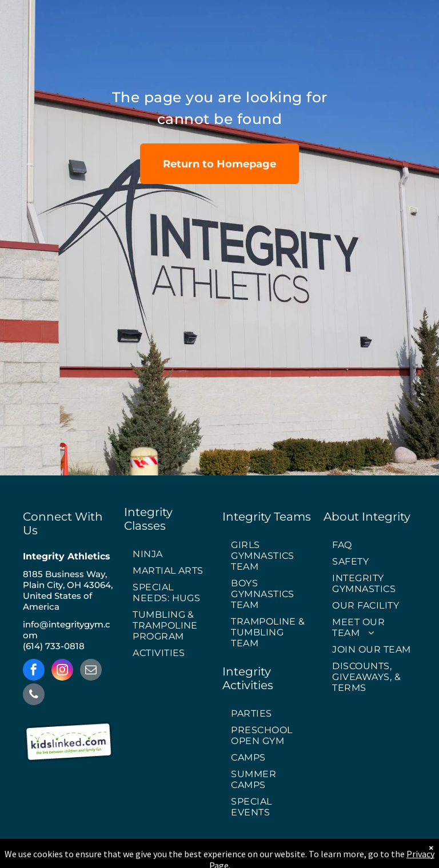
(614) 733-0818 (54, 646)
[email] (91, 671)
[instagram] (62, 671)
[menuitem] (170, 555)
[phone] (34, 696)
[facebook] (34, 671)
